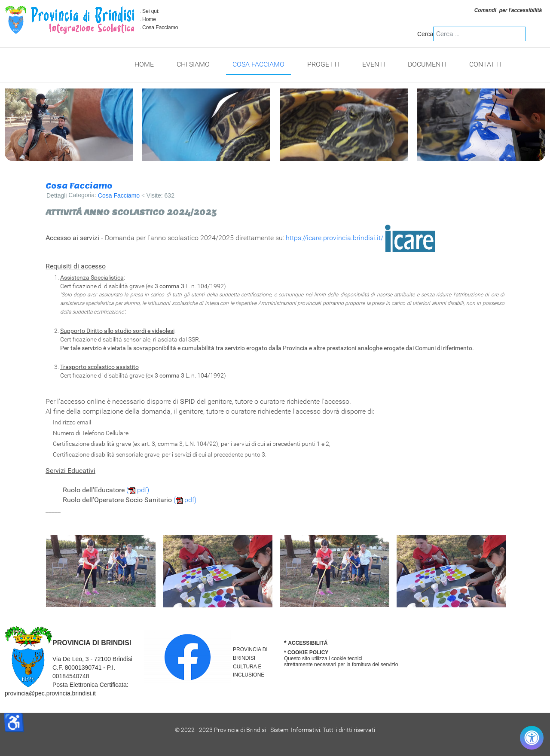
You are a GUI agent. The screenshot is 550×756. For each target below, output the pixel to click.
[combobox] (479, 34)
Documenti (427, 64)
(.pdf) (138, 490)
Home (149, 19)
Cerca (425, 34)
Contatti (485, 64)
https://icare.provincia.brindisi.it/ (335, 238)
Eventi (374, 64)
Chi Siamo (193, 64)
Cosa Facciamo (258, 64)
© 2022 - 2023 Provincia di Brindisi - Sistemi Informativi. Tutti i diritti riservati (275, 730)
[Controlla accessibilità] (532, 738)
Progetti (323, 64)
